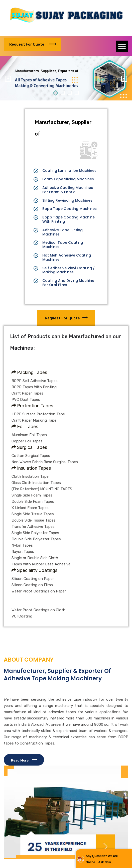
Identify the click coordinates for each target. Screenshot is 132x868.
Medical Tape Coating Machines (63, 245)
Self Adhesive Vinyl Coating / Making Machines (69, 270)
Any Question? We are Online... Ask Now (102, 859)
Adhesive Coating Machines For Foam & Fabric (68, 190)
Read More (24, 760)
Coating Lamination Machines (69, 171)
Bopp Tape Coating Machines (70, 209)
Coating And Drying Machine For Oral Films (68, 283)
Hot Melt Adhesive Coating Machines (67, 258)
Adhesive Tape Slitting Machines (62, 232)
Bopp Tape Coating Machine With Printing (69, 219)
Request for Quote (33, 44)
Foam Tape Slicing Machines (68, 179)
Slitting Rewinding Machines (67, 201)
